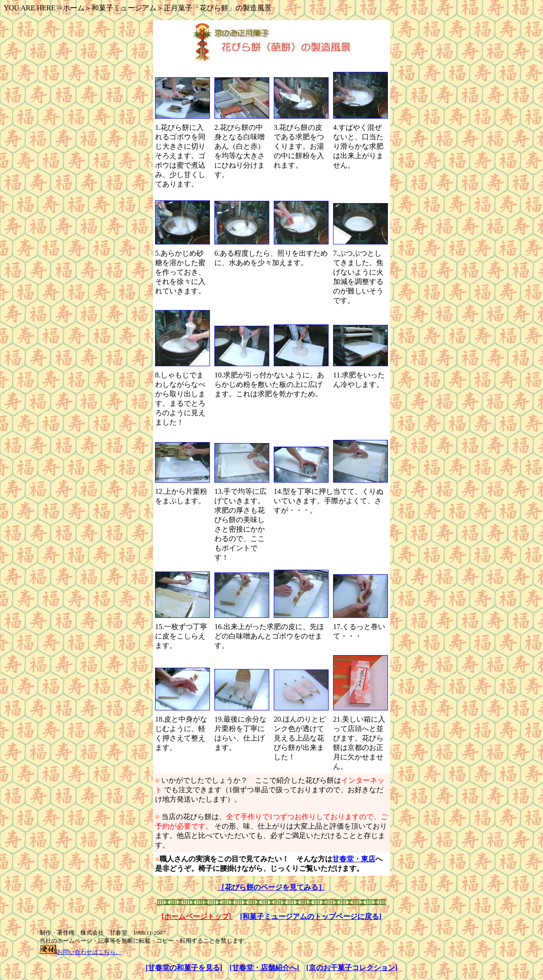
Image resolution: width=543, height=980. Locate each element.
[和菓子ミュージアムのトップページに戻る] (311, 916)
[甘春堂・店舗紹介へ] (265, 968)
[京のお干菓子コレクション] (352, 968)
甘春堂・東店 (354, 859)
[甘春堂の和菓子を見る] (184, 968)
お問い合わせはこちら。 (89, 952)
